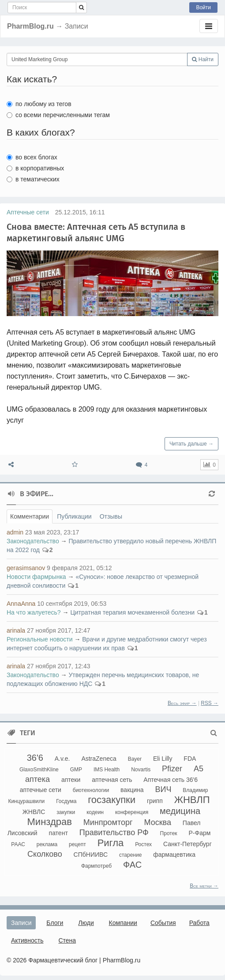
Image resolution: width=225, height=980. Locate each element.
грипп (155, 801)
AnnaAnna (21, 604)
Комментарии (30, 516)
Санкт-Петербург (187, 844)
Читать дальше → (191, 444)
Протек (169, 833)
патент (58, 833)
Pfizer (172, 769)
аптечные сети (41, 790)
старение (130, 855)
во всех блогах (32, 157)
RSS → (210, 703)
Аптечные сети (28, 212)
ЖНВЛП (192, 800)
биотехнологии (91, 790)
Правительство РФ (114, 833)
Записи (21, 923)
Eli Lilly (163, 759)
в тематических (33, 179)
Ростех (143, 844)
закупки (66, 812)
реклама (47, 844)
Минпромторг (108, 822)
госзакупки (112, 800)
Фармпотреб (96, 866)
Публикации (74, 516)
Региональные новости (40, 639)
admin (15, 532)
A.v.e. (62, 759)
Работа (199, 923)
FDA (190, 759)
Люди (86, 923)
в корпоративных (35, 168)
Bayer (135, 759)
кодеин (95, 812)
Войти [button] (203, 7)
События (163, 923)
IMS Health (107, 770)
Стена (67, 940)
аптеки (71, 780)
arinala (16, 630)
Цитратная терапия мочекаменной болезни (132, 612)
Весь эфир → (182, 703)
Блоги (55, 923)
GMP (76, 770)
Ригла (111, 843)
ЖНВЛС (34, 812)
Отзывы (111, 516)
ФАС (132, 865)
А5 (199, 769)
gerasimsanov (26, 568)
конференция (132, 812)
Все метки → (204, 886)
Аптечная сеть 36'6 (171, 780)
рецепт (77, 844)
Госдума (66, 801)
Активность (27, 940)
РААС (18, 844)
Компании (123, 923)
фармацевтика (174, 855)
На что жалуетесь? (34, 612)
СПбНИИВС (91, 855)
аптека (37, 779)
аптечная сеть (112, 780)
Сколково (45, 854)
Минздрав (50, 822)
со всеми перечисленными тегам (58, 115)
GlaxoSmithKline (39, 770)
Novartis (141, 770)
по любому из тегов (39, 104)
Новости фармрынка (36, 577)
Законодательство (33, 541)
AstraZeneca (99, 759)
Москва (157, 822)
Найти (203, 59)
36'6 (35, 758)
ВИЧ (163, 789)
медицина (180, 811)
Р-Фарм (200, 833)
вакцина (132, 790)
